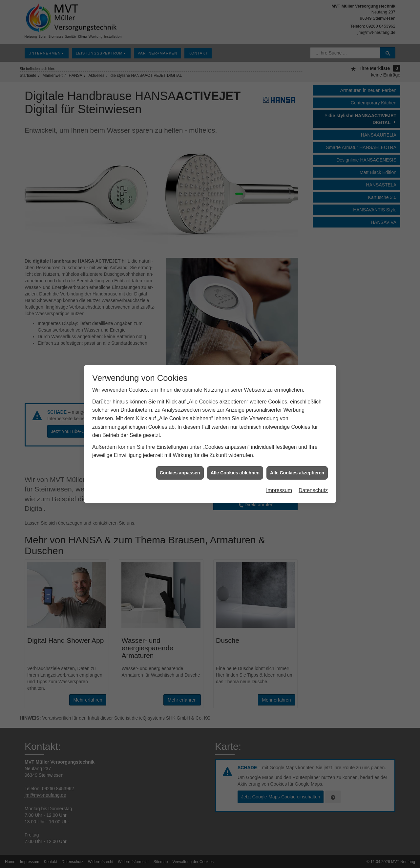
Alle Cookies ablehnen (235, 472)
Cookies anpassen (180, 472)
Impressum (279, 490)
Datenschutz (313, 490)
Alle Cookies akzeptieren (297, 472)
